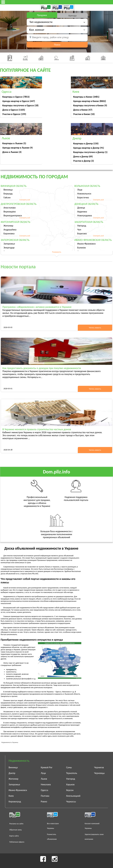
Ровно (44, 802)
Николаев (46, 784)
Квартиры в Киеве (86, 97)
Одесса (44, 790)
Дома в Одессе (14, 110)
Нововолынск (84, 194)
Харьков (70, 784)
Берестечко (83, 198)
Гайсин (7, 198)
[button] (57, 30)
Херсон (70, 790)
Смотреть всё (25, 200)
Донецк (81, 208)
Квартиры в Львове (14, 143)
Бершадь (8, 194)
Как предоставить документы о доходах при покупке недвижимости (42, 368)
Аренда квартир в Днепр (89, 148)
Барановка (9, 234)
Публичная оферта (17, 842)
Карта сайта (14, 836)
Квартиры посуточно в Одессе (20, 105)
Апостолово (10, 208)
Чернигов (99, 767)
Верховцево (10, 212)
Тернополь (72, 773)
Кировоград (15, 802)
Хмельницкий (73, 796)
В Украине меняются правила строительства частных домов (37, 429)
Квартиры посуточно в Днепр (90, 152)
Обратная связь (16, 830)
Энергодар (9, 248)
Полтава (45, 796)
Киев (11, 796)
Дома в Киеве (83, 110)
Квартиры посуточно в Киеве (90, 105)
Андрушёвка (10, 230)
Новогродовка (85, 216)
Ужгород (82, 226)
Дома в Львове (12, 152)
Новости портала (18, 267)
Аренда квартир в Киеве (90, 101)
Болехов (81, 248)
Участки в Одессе (14, 114)
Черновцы (99, 773)
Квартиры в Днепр (86, 143)
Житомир (8, 226)
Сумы (69, 767)
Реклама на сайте (16, 824)
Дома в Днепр (83, 156)
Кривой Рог (47, 767)
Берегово (82, 234)
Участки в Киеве (84, 114)
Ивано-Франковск (86, 244)
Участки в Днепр (83, 161)
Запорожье (9, 244)
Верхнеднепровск (13, 216)
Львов (44, 779)
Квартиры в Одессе (16, 97)
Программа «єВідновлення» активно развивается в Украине (37, 307)
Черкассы (71, 802)
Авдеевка (82, 212)
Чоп (79, 230)
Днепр (12, 773)
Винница (8, 190)
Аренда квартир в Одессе (19, 101)
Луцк (80, 190)
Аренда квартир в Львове (17, 148)
